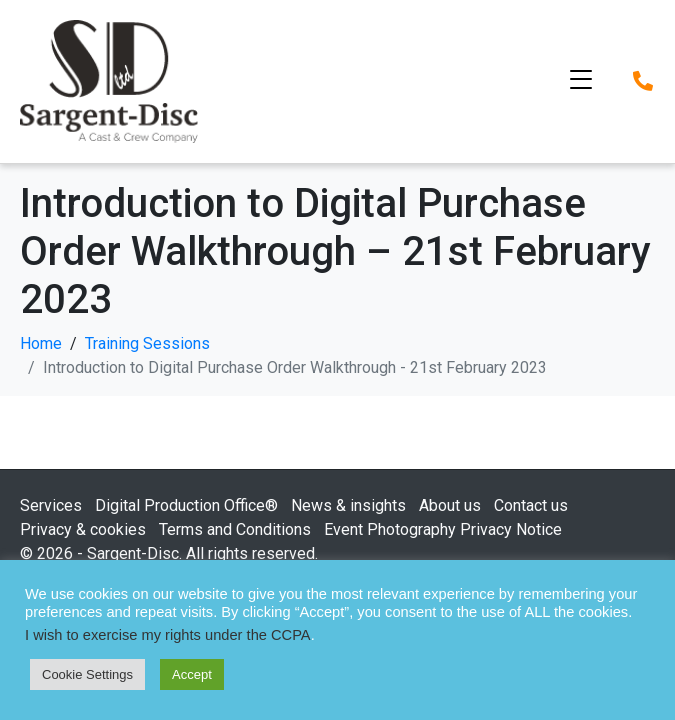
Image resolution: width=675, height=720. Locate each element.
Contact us (531, 505)
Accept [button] (192, 674)
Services (51, 505)
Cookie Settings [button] (87, 674)
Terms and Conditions (235, 529)
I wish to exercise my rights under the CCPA (168, 635)
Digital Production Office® (186, 505)
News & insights (348, 505)
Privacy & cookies (83, 529)
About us (450, 505)
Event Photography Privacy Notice (443, 529)
